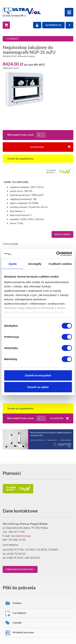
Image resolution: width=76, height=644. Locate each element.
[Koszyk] (6, 25)
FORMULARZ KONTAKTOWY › (20, 569)
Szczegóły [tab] (35, 264)
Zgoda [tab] (13, 264)
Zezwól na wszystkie (38, 375)
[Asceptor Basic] (38, 439)
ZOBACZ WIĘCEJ (62, 234)
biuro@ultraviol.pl (21, 536)
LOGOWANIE (37, 25)
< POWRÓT (12, 39)
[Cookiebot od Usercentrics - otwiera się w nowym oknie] (56, 254)
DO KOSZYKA (50, 147)
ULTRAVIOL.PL (53, 25)
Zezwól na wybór (38, 387)
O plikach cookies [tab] (60, 264)
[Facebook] (69, 25)
